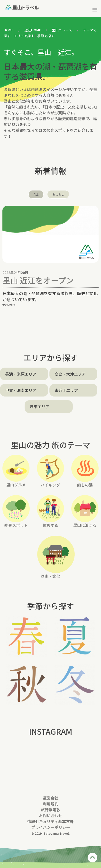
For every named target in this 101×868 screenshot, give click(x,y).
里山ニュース (62, 30)
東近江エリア (66, 390)
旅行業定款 (51, 810)
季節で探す (46, 36)
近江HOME (33, 30)
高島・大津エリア (70, 374)
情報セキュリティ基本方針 (50, 821)
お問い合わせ (51, 815)
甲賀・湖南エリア (21, 390)
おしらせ (58, 194)
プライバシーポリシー (51, 827)
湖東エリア (39, 407)
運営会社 (51, 798)
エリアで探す (24, 36)
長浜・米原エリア (21, 374)
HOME (9, 30)
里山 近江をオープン (38, 280)
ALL (36, 194)
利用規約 (51, 804)
